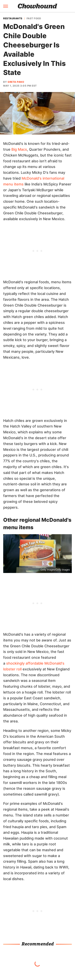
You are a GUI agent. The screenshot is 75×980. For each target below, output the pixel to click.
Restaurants (13, 18)
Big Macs (19, 149)
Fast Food (34, 18)
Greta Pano (16, 82)
